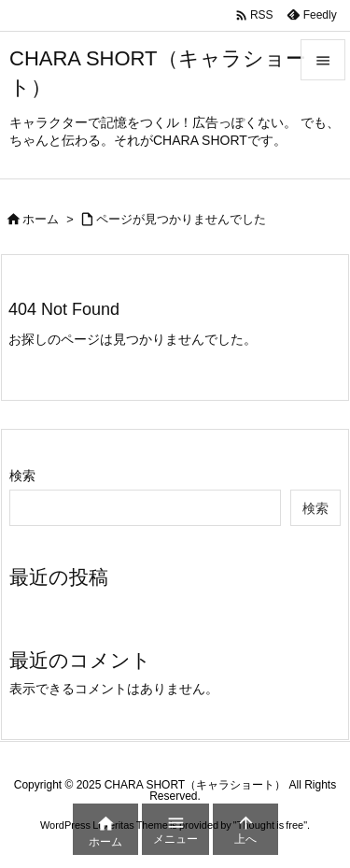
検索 (22, 476)
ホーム (41, 219)
